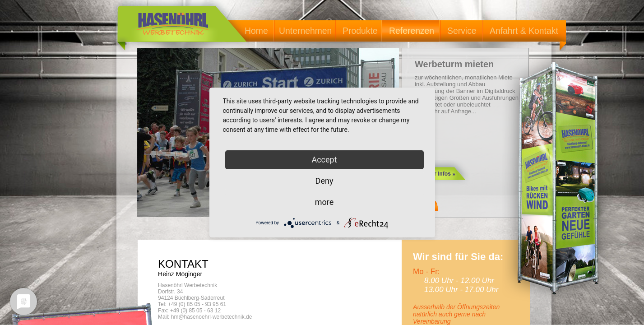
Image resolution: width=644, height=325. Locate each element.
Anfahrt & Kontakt (524, 31)
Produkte (360, 31)
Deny (324, 181)
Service (462, 31)
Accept (324, 160)
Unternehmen (305, 31)
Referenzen (412, 31)
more (324, 202)
